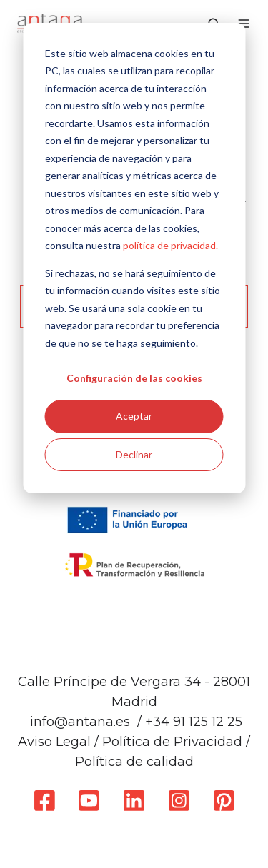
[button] (244, 24)
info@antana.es (80, 722)
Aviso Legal (54, 742)
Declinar (134, 454)
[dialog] (134, 258)
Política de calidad (134, 762)
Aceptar (134, 416)
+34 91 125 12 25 (194, 722)
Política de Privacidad (172, 742)
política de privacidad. (170, 245)
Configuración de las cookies (134, 378)
